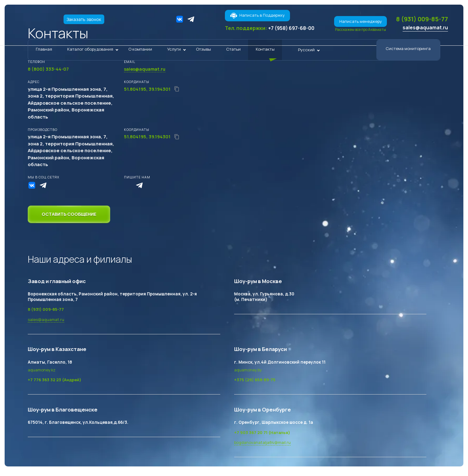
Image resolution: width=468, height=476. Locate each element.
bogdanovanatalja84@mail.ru (263, 443)
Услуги (174, 51)
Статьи (233, 51)
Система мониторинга (408, 50)
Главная (44, 51)
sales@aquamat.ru (424, 29)
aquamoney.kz (42, 370)
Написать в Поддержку (257, 16)
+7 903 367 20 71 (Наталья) (263, 432)
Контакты (265, 51)
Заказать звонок (85, 19)
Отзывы (203, 51)
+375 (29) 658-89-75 (255, 380)
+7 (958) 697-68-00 (291, 28)
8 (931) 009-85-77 (418, 20)
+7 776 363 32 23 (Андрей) (55, 380)
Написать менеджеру (353, 21)
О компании (140, 51)
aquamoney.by (248, 370)
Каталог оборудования (90, 51)
